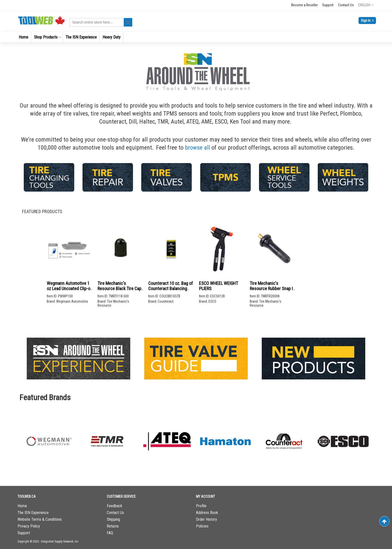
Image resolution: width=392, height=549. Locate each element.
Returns (113, 526)
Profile (201, 506)
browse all (197, 148)
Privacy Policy (29, 526)
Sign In (366, 21)
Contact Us (346, 5)
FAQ (110, 533)
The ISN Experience (33, 513)
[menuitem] (23, 37)
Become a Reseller (304, 5)
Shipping (113, 519)
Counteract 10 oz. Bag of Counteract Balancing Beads (170, 289)
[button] (366, 5)
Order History (206, 519)
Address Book (207, 513)
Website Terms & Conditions (40, 519)
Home (22, 506)
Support (328, 5)
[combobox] (101, 22)
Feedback (114, 506)
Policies (202, 526)
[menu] (196, 37)
